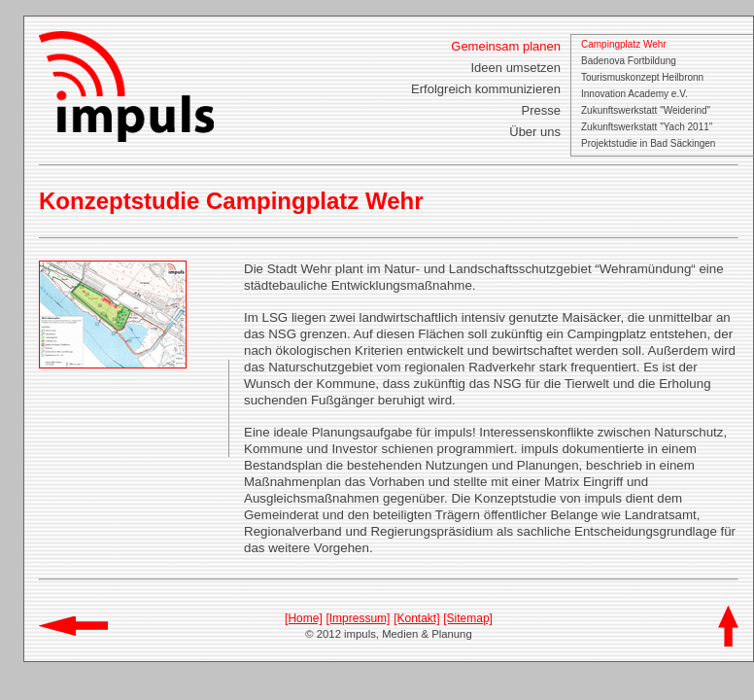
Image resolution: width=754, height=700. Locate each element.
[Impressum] (358, 618)
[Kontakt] (416, 618)
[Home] (304, 618)
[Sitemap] (468, 618)
